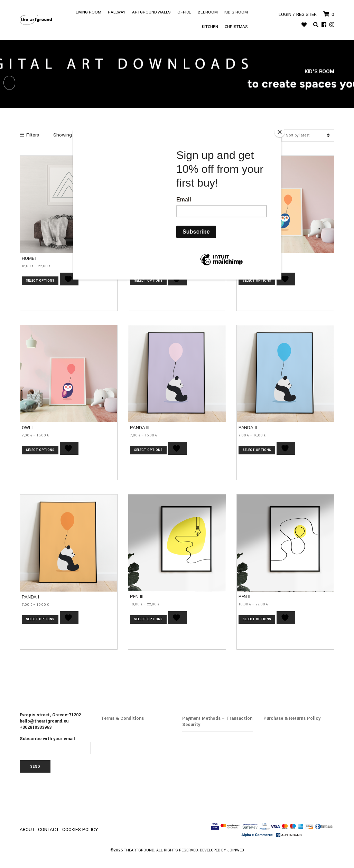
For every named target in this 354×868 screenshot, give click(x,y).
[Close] (280, 132)
